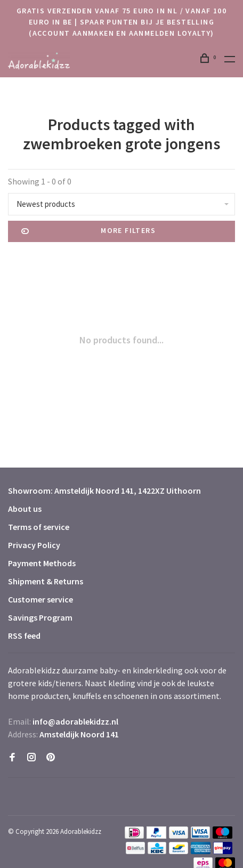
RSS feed (24, 636)
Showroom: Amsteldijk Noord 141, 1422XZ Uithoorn (104, 491)
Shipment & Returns (46, 581)
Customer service (40, 599)
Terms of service (39, 527)
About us (25, 509)
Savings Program (40, 617)
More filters (88, 231)
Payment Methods (42, 563)
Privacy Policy (34, 545)
